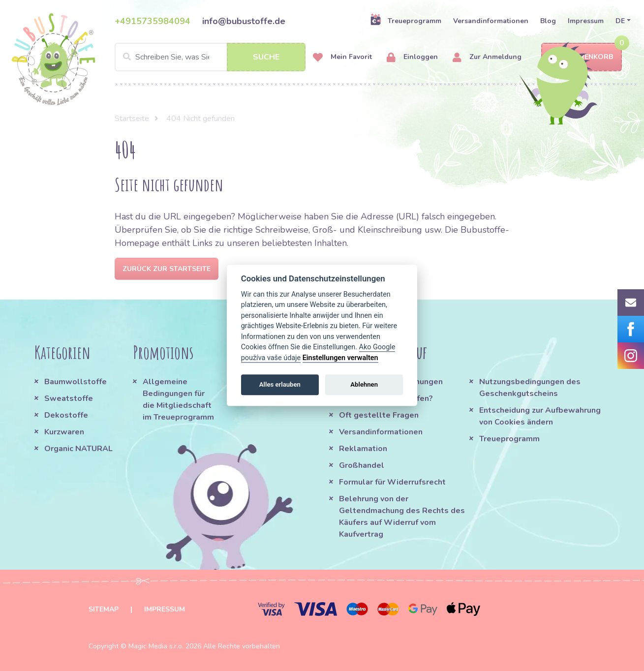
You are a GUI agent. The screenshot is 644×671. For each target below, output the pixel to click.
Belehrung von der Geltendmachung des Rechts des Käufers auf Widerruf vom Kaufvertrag (402, 517)
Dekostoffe (66, 415)
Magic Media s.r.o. (156, 646)
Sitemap (104, 609)
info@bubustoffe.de (244, 21)
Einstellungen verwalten (340, 358)
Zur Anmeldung (487, 57)
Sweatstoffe (69, 398)
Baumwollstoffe (76, 382)
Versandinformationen (491, 21)
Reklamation (363, 449)
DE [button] (620, 21)
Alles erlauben (280, 384)
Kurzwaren (65, 432)
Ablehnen (364, 384)
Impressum (586, 21)
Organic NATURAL (78, 449)
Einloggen (412, 57)
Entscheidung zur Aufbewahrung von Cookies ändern (540, 416)
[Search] (210, 57)
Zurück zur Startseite (167, 269)
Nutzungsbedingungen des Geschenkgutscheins (530, 388)
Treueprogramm (406, 21)
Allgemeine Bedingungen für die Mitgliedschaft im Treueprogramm (178, 399)
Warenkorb (582, 57)
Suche (266, 57)
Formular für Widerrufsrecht (392, 482)
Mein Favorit (342, 57)
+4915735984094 (153, 21)
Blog (548, 21)
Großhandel (362, 465)
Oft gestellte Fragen (379, 415)
